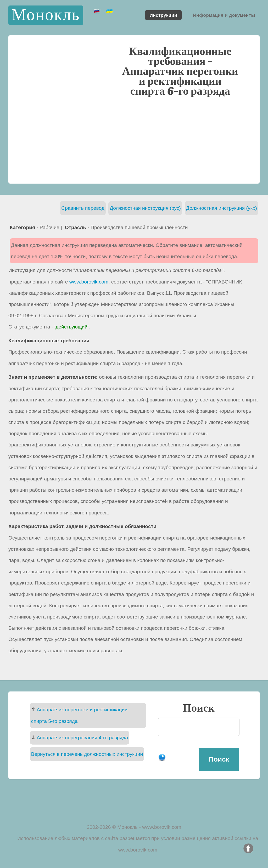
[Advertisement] (134, 139)
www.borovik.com (89, 282)
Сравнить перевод (83, 208)
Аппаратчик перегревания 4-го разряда (82, 738)
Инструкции (163, 15)
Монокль (46, 15)
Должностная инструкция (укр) (222, 208)
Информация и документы (224, 15)
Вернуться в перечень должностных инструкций (87, 754)
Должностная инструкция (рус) (145, 208)
